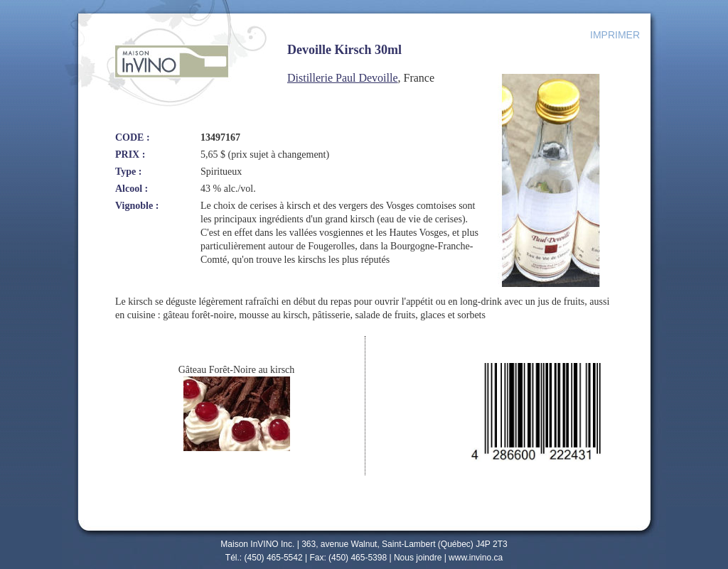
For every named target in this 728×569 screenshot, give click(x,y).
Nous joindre (418, 558)
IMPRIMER (615, 35)
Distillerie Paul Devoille (343, 78)
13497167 (220, 137)
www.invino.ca (476, 558)
